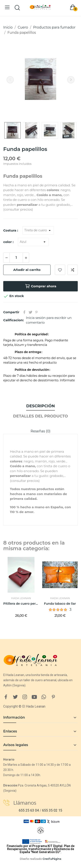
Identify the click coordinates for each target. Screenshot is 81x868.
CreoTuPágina (52, 859)
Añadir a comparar (73, 270)
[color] (33, 242)
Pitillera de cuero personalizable (21, 604)
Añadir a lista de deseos (60, 270)
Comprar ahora (41, 286)
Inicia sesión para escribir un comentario (49, 320)
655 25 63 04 (29, 810)
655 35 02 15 (52, 810)
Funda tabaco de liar (60, 604)
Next (71, 80)
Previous (10, 80)
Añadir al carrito (27, 270)
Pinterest (37, 312)
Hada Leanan (21, 598)
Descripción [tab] (40, 406)
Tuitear (30, 312)
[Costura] (38, 230)
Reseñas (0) (40, 431)
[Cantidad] (16, 258)
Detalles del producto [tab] (41, 416)
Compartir (24, 312)
